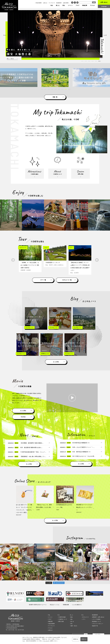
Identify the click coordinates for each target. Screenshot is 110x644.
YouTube (23, 417)
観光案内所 (59, 3)
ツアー (84, 619)
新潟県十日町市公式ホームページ (38, 605)
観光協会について (97, 621)
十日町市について (63, 619)
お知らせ (45, 3)
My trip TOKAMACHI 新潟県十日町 (9, 6)
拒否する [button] (76, 639)
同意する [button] (84, 639)
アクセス (92, 5)
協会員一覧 (95, 626)
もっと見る (56, 362)
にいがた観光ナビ (77, 605)
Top (49, 615)
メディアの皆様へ (97, 619)
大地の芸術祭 (38, 3)
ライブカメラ (52, 3)
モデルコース (85, 617)
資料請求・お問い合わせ (98, 617)
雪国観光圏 (66, 605)
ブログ (77, 5)
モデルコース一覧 (67, 280)
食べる (72, 621)
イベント (70, 5)
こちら (46, 641)
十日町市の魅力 (62, 617)
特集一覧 (55, 97)
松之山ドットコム (55, 605)
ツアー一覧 (43, 280)
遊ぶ (72, 619)
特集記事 (85, 5)
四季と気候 (61, 621)
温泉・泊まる (74, 626)
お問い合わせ (104, 2)
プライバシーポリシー (98, 624)
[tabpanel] (55, 34)
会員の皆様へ (66, 3)
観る (72, 617)
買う (72, 624)
